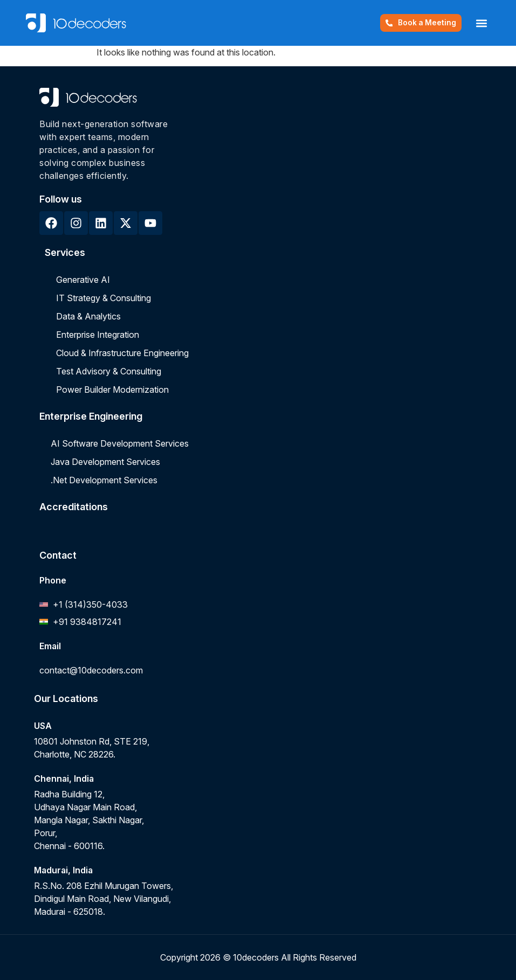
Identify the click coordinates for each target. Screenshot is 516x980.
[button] (481, 23)
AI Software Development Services (120, 443)
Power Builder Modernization (112, 390)
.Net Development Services (104, 480)
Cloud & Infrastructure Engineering (122, 353)
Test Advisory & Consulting (109, 371)
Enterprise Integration (98, 335)
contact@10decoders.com (91, 670)
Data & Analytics (88, 316)
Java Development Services (105, 462)
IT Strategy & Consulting (104, 298)
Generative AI (83, 280)
